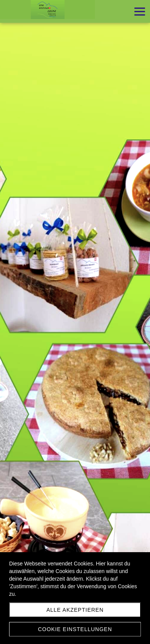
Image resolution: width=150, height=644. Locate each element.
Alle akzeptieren (75, 610)
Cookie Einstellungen (75, 629)
